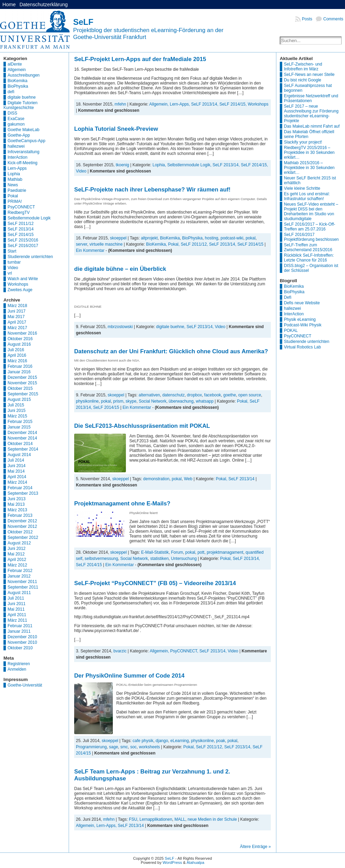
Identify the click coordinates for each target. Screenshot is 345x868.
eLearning (180, 741)
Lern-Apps (17, 168)
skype (131, 401)
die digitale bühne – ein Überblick (120, 269)
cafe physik (143, 741)
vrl (10, 273)
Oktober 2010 (20, 648)
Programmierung (91, 747)
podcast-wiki (232, 238)
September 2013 (23, 493)
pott (201, 552)
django (162, 741)
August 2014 (19, 455)
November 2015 (22, 383)
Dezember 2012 (22, 521)
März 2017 (17, 328)
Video (13, 268)
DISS (12, 113)
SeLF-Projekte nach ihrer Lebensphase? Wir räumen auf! (152, 190)
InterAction (17, 157)
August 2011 (19, 593)
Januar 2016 (19, 372)
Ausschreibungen (24, 75)
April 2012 (17, 560)
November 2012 (22, 526)
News (13, 185)
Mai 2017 (16, 317)
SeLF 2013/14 (21, 229)
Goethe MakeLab (23, 130)
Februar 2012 (20, 571)
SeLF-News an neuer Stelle (309, 75)
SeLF (83, 22)
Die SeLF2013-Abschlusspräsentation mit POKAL (142, 426)
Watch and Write (23, 279)
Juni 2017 (17, 311)
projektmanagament (225, 552)
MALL (180, 819)
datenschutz (173, 395)
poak (221, 741)
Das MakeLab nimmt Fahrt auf (312, 126)
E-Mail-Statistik (155, 552)
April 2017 (17, 322)
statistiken (159, 559)
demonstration (156, 479)
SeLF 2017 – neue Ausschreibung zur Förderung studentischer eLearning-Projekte (311, 114)
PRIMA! (15, 201)
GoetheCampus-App (26, 141)
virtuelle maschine (106, 244)
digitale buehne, (171, 327)
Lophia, (160, 165)
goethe (230, 395)
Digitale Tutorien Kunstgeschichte (21, 105)
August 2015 (19, 400)
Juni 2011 (17, 604)
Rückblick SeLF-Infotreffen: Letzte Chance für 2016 (309, 258)
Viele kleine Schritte (302, 188)
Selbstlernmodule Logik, (190, 165)
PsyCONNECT (21, 207)
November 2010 (22, 642)
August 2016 (19, 344)
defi (11, 92)
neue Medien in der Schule (212, 819)
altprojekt (149, 238)
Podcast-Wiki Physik (303, 325)
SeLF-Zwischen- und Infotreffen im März (303, 67)
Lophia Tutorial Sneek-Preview (116, 129)
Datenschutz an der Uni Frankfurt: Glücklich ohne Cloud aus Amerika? (171, 351)
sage (114, 747)
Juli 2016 (16, 350)
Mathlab (15, 179)
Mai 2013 (16, 504)
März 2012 (17, 565)
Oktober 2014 (20, 444)
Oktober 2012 (20, 532)
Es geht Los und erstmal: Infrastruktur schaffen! (307, 196)
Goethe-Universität (25, 685)
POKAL (291, 331)
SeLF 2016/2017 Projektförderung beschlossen (311, 237)
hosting (212, 238)
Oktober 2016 (20, 339)
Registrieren (19, 664)
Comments (333, 19)
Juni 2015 (17, 411)
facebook (213, 395)
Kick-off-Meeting (22, 163)
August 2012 (19, 543)
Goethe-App (19, 135)
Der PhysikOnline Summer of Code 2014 (129, 676)
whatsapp (205, 401)
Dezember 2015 (22, 377)
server (82, 244)
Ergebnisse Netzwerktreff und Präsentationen (311, 98)
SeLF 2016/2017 (23, 246)
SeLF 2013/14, (205, 104)
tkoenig (122, 165)
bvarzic (120, 651)
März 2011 (17, 620)
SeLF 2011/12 (21, 224)
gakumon (16, 124)
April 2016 (17, 355)
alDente (15, 64)
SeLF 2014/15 (21, 235)
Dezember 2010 (22, 637)
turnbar (14, 262)
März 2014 (17, 482)
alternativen (149, 395)
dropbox (194, 395)
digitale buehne (22, 97)
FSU (133, 819)
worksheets (150, 747)
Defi (288, 297)
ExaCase (16, 119)
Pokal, (174, 244)
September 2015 (23, 394)
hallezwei (16, 146)
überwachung (181, 401)
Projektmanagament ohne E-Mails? (122, 504)
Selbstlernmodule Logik (29, 218)
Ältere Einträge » (255, 847)
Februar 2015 (20, 422)
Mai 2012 (16, 554)
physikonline (87, 401)
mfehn (120, 104)
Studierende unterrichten (30, 257)
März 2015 (17, 416)
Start (12, 251)
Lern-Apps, (180, 104)
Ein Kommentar (90, 250)
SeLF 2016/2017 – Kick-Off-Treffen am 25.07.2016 (310, 227)
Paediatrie (17, 190)
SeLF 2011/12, (195, 244)
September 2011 (23, 587)
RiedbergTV (19, 213)
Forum (177, 552)
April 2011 (17, 615)
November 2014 (22, 438)
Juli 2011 (16, 598)
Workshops (18, 284)
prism (118, 401)
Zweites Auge (20, 290)
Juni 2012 (17, 549)
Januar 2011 (19, 631)
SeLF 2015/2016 (23, 240)
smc (124, 747)
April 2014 (17, 477)
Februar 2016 (20, 366)
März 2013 (17, 510)
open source (250, 395)
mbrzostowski (120, 327)
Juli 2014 (16, 460)
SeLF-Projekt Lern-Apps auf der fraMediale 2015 (140, 59)
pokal (251, 238)
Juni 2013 (17, 499)
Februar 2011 (20, 626)
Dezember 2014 (22, 433)
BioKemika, (157, 244)
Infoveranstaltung (23, 152)
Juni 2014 (17, 466)
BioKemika (17, 81)
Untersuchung (184, 559)
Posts (307, 19)
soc (133, 747)
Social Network (152, 401)
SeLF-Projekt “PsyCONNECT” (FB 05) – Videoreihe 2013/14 (155, 583)
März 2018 (17, 306)
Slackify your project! (303, 142)
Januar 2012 (19, 576)
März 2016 (17, 361)
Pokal (13, 196)
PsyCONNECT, (185, 651)
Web (188, 479)
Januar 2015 (19, 427)
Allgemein (17, 70)
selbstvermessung (101, 559)
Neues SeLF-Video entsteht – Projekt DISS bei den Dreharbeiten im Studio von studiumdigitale (311, 211)
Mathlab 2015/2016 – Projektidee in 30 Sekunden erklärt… (309, 168)
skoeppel (118, 238)
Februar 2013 (20, 515)
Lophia (14, 174)
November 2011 (22, 582)
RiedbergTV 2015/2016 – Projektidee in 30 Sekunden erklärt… (309, 152)
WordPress (172, 862)
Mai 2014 (16, 471)
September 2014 (23, 449)
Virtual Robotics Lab (302, 347)
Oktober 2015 (20, 388)
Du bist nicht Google (303, 80)
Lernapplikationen (156, 819)
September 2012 (23, 537)
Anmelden (17, 669)
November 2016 (22, 333)
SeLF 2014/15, (234, 104)
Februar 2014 (20, 488)
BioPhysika (18, 86)
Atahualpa (195, 862)
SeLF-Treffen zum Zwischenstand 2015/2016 (308, 247)
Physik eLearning (300, 319)
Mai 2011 (16, 609)
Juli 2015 (16, 405)
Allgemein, (160, 104)
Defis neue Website (302, 303)
